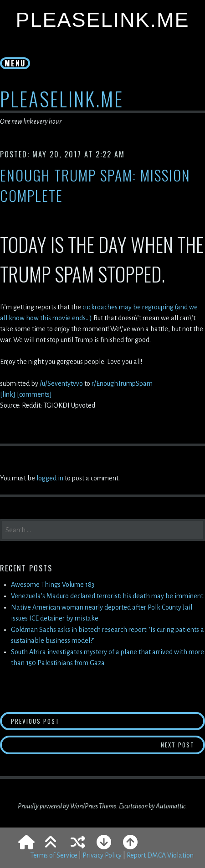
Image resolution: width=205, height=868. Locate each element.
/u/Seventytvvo (62, 384)
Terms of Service (54, 855)
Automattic (171, 806)
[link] (8, 394)
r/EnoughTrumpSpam (122, 384)
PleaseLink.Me (102, 20)
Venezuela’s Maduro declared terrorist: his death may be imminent (107, 596)
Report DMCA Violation (160, 855)
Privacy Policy (102, 855)
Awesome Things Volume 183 (53, 585)
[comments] (34, 394)
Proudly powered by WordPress (58, 806)
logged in (50, 478)
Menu (15, 63)
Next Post (183, 744)
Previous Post (83, 721)
